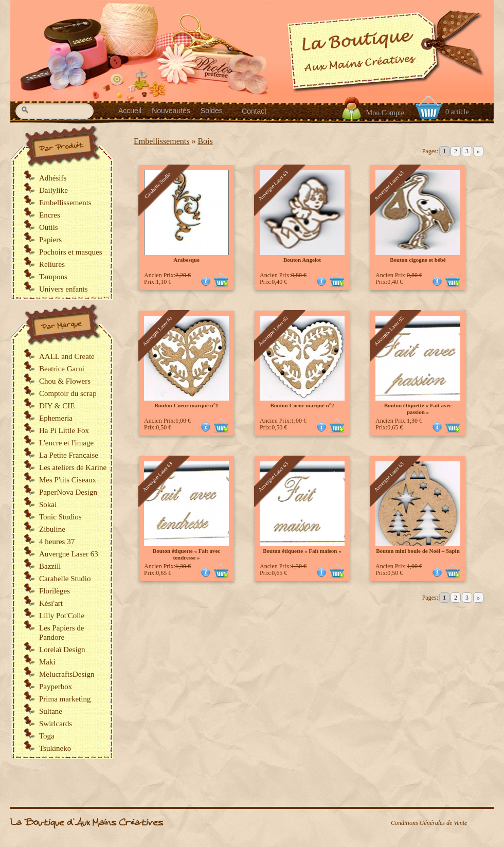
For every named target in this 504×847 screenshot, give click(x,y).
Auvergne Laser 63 (69, 554)
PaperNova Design (68, 492)
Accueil (130, 111)
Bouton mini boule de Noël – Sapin (418, 551)
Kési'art (51, 603)
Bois (205, 141)
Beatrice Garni (62, 369)
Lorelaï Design (62, 650)
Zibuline (52, 529)
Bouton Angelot (302, 260)
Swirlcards (56, 724)
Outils (49, 227)
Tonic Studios (60, 517)
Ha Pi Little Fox (64, 430)
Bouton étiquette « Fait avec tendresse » (186, 554)
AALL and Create (67, 356)
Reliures (52, 264)
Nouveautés (171, 111)
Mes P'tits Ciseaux (68, 480)
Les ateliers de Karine (73, 467)
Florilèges (55, 591)
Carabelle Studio (65, 579)
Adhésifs (53, 178)
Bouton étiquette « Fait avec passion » (418, 409)
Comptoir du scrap (68, 393)
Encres (50, 215)
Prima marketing (65, 699)
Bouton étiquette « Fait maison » (302, 551)
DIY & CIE (57, 406)
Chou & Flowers (65, 381)
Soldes (212, 111)
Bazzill (50, 566)
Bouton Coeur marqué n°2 (302, 405)
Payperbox (56, 687)
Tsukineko (55, 748)
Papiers (50, 240)
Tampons (53, 277)
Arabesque (186, 260)
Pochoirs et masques (70, 252)
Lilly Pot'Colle (62, 616)
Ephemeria (56, 418)
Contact (254, 111)
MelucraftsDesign (67, 674)
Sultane (51, 711)
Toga (47, 736)
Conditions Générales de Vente (429, 823)
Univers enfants (64, 289)
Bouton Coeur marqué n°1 (186, 405)
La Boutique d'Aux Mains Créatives (87, 823)
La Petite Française (69, 455)
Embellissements (161, 141)
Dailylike (53, 190)
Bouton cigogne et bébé (418, 260)
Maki (47, 662)
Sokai (48, 504)
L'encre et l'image (66, 443)
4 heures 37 (57, 542)
